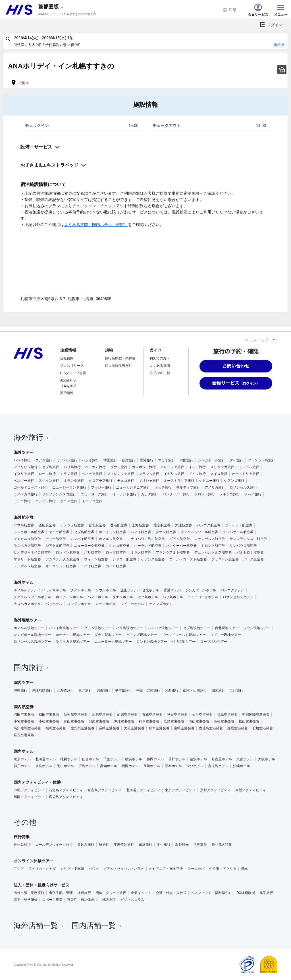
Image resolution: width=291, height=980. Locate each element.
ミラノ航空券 (141, 552)
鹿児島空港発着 (211, 728)
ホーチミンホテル (69, 597)
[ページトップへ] (274, 340)
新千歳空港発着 (76, 715)
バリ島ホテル (173, 597)
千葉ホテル (112, 759)
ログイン (275, 25)
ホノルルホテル (26, 590)
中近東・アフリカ (223, 869)
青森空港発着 (152, 715)
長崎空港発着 (109, 728)
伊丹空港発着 (124, 721)
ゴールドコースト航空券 (188, 559)
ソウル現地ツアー (257, 628)
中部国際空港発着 (256, 715)
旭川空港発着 (102, 715)
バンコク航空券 (209, 525)
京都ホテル (245, 759)
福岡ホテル (130, 766)
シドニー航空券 (124, 559)
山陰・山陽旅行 (195, 690)
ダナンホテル (123, 597)
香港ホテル (172, 590)
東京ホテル (22, 759)
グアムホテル (81, 590)
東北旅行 (85, 690)
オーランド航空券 (148, 546)
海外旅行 (32, 437)
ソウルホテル (106, 590)
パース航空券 (253, 559)
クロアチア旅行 (101, 481)
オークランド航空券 (61, 566)
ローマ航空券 (116, 552)
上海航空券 (140, 525)
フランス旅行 (149, 474)
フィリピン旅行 (26, 467)
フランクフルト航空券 (173, 552)
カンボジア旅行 (144, 467)
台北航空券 (97, 525)
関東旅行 (103, 690)
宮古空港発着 (24, 735)
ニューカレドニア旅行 (133, 487)
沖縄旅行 (20, 690)
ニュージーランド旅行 (69, 487)
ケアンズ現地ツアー (142, 635)
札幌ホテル (69, 759)
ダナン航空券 (166, 532)
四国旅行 (218, 690)
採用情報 (67, 393)
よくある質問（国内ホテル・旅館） (96, 225)
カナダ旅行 (149, 494)
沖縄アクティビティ (29, 790)
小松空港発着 (49, 721)
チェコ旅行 (126, 481)
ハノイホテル (98, 597)
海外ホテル (24, 583)
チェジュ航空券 (72, 525)
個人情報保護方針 (119, 366)
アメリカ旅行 (215, 487)
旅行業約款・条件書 (120, 358)
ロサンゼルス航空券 (210, 539)
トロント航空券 (213, 546)
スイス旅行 (219, 474)
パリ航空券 (93, 552)
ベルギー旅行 (24, 481)
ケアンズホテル (161, 604)
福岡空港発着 (56, 728)
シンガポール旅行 (211, 460)
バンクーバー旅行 (176, 494)
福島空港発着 (227, 715)
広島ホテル (87, 766)
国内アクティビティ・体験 (37, 782)
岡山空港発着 (199, 721)
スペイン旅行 (49, 481)
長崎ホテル (152, 766)
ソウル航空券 (24, 525)
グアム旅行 (44, 460)
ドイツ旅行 (197, 474)
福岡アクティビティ (29, 797)
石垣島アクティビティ (66, 790)
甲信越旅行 (123, 690)
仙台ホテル (90, 759)
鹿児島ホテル (218, 766)
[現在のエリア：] (51, 7)
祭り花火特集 (222, 845)
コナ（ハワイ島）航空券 (146, 539)
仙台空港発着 (202, 715)
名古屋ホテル (222, 759)
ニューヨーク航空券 (89, 546)
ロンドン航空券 (68, 552)
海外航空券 (24, 518)
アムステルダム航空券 (63, 559)
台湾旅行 (128, 460)
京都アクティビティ (215, 790)
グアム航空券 (180, 539)
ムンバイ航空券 (82, 539)
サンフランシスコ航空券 (248, 539)
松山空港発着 (249, 721)
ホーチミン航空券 (113, 532)
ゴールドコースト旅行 (31, 487)
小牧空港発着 (24, 721)
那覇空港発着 (238, 728)
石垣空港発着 (263, 728)
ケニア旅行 (69, 501)
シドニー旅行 (209, 481)
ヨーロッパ (196, 869)
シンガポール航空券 (29, 532)
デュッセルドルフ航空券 (213, 552)
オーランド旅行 (124, 494)
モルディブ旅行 (188, 487)
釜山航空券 (47, 525)
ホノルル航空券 (111, 539)
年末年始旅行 (124, 845)
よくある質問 (160, 366)
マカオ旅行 (167, 460)
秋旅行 (104, 845)
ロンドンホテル (79, 604)
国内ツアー (23, 683)
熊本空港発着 (159, 728)
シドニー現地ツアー (226, 635)
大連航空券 (184, 525)
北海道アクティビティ (143, 790)
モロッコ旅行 (92, 501)
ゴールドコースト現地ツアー (184, 635)
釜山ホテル (129, 590)
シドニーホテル (132, 604)
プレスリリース (72, 366)
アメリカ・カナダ (42, 869)
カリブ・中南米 (72, 869)
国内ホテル (24, 751)
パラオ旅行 (90, 460)
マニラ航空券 (59, 532)
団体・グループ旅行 (111, 893)
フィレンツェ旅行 (120, 474)
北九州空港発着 (82, 728)
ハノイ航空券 (141, 532)
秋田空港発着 (177, 715)
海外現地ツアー (27, 620)
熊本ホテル (173, 766)
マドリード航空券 (27, 559)
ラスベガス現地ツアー (73, 642)
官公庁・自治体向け (82, 900)
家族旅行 (145, 845)
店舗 (230, 10)
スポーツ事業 (52, 900)
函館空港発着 (127, 715)
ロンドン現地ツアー (152, 642)
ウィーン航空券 (96, 559)
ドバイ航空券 (91, 566)
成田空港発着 (49, 715)
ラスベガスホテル (27, 604)
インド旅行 (197, 467)
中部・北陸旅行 (148, 690)
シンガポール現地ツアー (32, 635)
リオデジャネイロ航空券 (32, 552)
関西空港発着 (99, 721)
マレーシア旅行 (172, 467)
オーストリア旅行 (246, 474)
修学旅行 (266, 893)
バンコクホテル (232, 590)
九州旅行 (236, 690)
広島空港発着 (174, 721)
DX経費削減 (246, 893)
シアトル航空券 (57, 546)
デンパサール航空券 (238, 532)
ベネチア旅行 (92, 474)
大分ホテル (195, 766)
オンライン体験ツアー (33, 861)
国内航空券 (24, 707)
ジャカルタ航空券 (27, 539)
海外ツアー (23, 453)
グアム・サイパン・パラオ (124, 869)
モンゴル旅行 (249, 467)
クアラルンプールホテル (32, 597)
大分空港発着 (134, 728)
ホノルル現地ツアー (29, 628)
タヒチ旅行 (163, 487)
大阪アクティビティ (251, 790)
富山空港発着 (74, 721)
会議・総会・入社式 (171, 893)
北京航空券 (162, 525)
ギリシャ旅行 (149, 481)
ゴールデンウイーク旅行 (54, 845)
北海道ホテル (45, 759)
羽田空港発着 (24, 715)
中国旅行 (186, 460)
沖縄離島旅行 (42, 690)
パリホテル (54, 604)
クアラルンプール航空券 (199, 532)
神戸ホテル (22, 766)
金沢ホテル (198, 759)
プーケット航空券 (239, 525)
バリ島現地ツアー (130, 628)
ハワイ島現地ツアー (64, 628)
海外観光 (182, 845)
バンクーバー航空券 (181, 546)
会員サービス (258, 10)
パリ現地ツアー (184, 642)
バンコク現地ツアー (163, 628)
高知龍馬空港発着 (27, 728)
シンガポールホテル (201, 590)
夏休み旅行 (86, 845)
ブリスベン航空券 (225, 559)
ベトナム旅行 (95, 467)
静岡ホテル (155, 759)
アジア (19, 869)
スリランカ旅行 (222, 467)
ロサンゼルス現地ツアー (32, 642)
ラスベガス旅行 (26, 494)
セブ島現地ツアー (197, 628)
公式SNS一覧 (160, 373)
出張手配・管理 (61, 893)
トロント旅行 (205, 494)
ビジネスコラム (132, 900)
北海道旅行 (65, 690)
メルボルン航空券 (27, 566)
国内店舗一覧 (97, 925)
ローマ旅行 (47, 474)
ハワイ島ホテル (54, 590)
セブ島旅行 (51, 467)
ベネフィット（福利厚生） (211, 893)
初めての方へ (160, 358)
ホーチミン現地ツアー (73, 635)
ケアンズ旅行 (234, 481)
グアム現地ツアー (98, 628)
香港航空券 (119, 525)
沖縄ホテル (242, 766)
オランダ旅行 (74, 481)
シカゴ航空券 (119, 546)
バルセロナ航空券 (250, 552)
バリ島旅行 (72, 467)
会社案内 (67, 358)
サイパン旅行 (67, 460)
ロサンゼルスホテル (238, 597)
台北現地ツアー (227, 628)
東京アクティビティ (180, 790)
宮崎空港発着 (184, 728)
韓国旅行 (110, 460)
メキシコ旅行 (230, 494)
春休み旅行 (22, 845)
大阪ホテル (267, 759)
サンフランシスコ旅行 (59, 494)
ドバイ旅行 (253, 494)
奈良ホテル (44, 766)
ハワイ (94, 869)
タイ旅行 (236, 460)
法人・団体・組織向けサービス (41, 885)
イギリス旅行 (174, 474)
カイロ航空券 (116, 566)
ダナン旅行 (119, 467)
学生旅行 (164, 845)
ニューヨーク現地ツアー (113, 642)
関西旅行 (172, 690)
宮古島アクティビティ (105, 790)
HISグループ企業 (73, 373)
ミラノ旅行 (69, 474)
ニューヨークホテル (203, 597)
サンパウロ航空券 (243, 546)
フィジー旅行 (101, 487)
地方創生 (109, 900)
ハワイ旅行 (22, 460)
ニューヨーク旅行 (94, 494)
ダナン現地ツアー (108, 635)
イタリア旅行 (24, 474)
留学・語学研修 (26, 900)
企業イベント (141, 893)
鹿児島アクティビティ (66, 797)
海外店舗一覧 (39, 925)
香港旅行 (147, 460)
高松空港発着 (224, 721)
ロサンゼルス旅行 (243, 487)
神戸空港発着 (149, 721)
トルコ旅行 (22, 501)
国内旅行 (32, 667)
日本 (244, 869)
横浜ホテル (134, 759)
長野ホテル (177, 759)
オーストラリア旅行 (179, 481)
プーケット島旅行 (261, 460)
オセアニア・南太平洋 (166, 869)
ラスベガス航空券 (27, 546)
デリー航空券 (56, 539)
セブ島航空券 (84, 532)
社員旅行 (84, 893)
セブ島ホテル (148, 597)
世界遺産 (200, 845)
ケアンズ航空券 (153, 559)
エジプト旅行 (45, 501)
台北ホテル (151, 590)
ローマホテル (106, 604)
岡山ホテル (65, 766)
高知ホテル (109, 766)
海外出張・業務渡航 (29, 893)
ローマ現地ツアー (214, 642)
